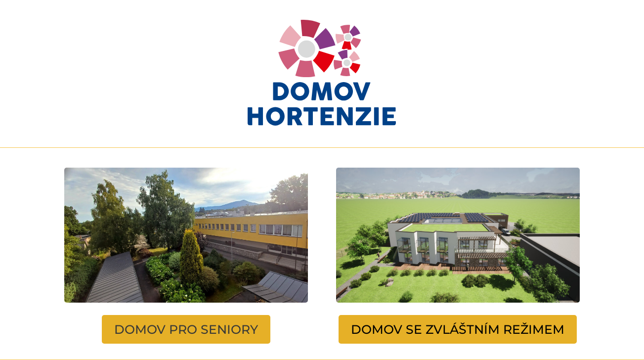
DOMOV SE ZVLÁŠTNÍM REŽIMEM (458, 329)
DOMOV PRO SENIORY (186, 329)
